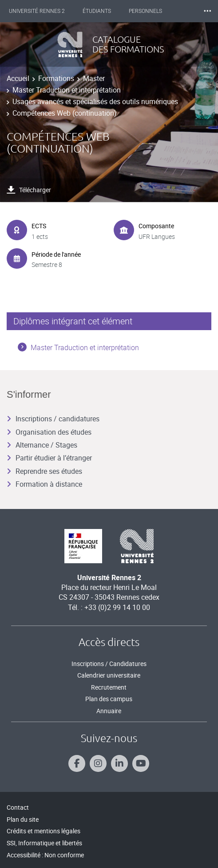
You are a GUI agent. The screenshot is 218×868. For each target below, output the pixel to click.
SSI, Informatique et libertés (44, 843)
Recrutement (109, 687)
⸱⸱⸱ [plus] (207, 11)
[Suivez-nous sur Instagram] (98, 763)
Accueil (18, 78)
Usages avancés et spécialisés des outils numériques (95, 101)
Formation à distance (44, 484)
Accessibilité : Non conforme (45, 855)
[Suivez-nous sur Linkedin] (119, 763)
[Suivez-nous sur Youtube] (141, 763)
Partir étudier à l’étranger (49, 458)
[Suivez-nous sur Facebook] (77, 763)
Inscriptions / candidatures (53, 419)
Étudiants (97, 11)
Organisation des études (49, 432)
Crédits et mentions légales (44, 831)
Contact (18, 807)
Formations (56, 78)
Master (94, 78)
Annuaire (109, 711)
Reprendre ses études (44, 471)
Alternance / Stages (42, 445)
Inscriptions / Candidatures (109, 664)
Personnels (145, 11)
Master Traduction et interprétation (67, 90)
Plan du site (23, 819)
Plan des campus (109, 699)
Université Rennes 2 (37, 11)
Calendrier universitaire (109, 675)
